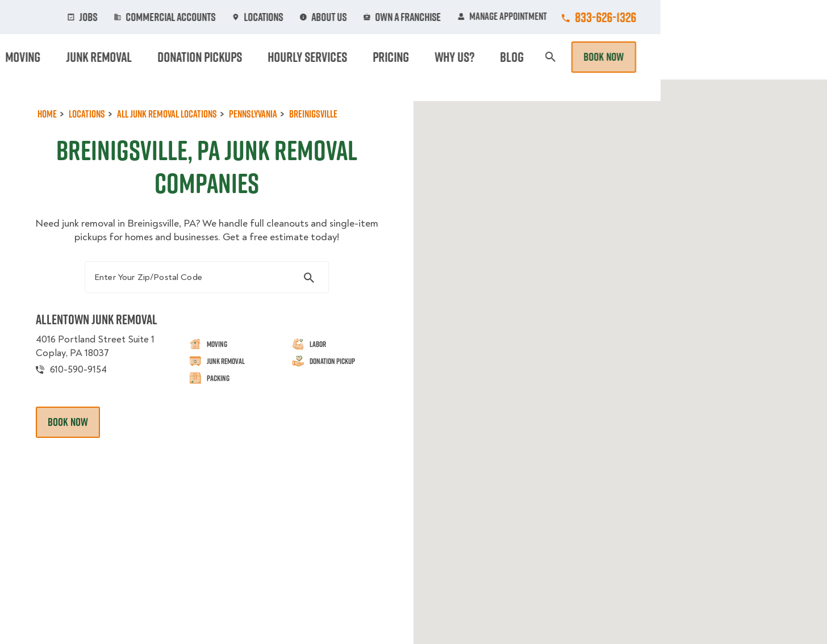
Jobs (267, 17)
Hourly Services (512, 57)
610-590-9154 (87, 388)
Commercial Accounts (344, 17)
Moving (260, 57)
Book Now (770, 57)
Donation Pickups (415, 57)
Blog (684, 57)
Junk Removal (325, 57)
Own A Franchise (571, 17)
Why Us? (637, 57)
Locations (432, 17)
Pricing (584, 57)
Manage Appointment (669, 17)
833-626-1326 (772, 17)
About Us (495, 17)
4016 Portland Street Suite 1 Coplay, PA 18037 (105, 364)
